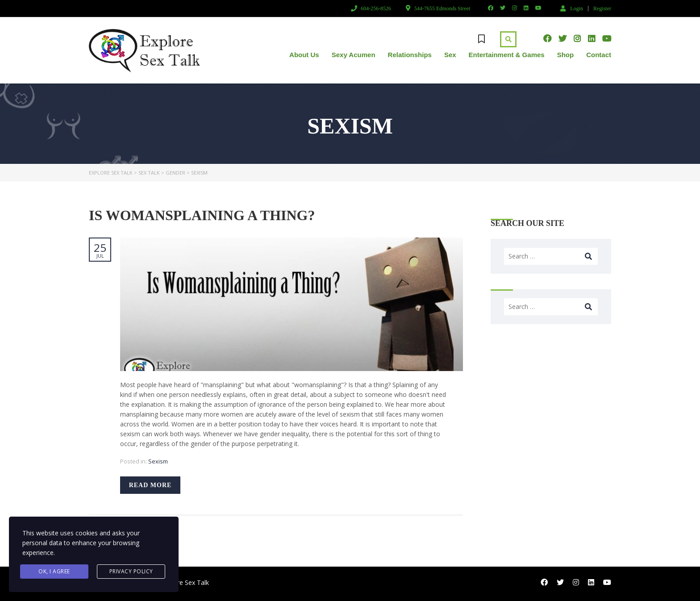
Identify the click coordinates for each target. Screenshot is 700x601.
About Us (304, 55)
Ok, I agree (54, 571)
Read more (150, 485)
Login (572, 8)
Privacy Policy (131, 571)
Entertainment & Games (507, 55)
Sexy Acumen (354, 55)
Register (602, 8)
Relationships (410, 55)
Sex (450, 55)
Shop (566, 55)
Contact (599, 55)
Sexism (158, 461)
